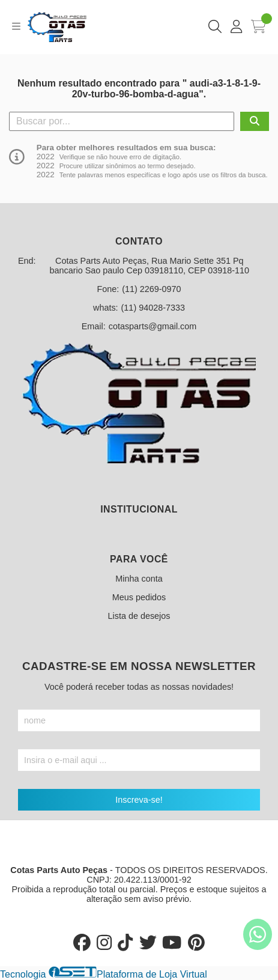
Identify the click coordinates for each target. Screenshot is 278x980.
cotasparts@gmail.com (153, 326)
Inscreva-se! (139, 800)
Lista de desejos (139, 616)
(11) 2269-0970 (151, 289)
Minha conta (139, 579)
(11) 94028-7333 (153, 308)
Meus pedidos (139, 597)
